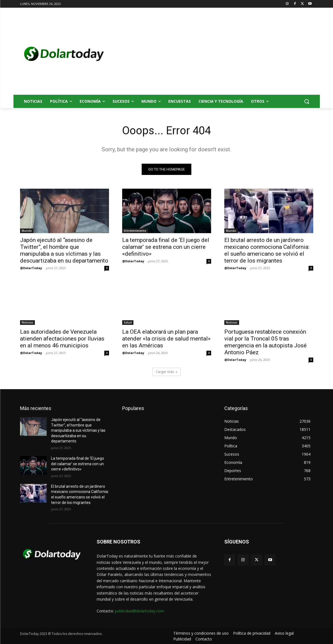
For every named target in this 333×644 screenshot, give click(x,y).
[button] (307, 101)
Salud (128, 322)
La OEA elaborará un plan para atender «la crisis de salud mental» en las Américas (166, 339)
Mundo (27, 231)
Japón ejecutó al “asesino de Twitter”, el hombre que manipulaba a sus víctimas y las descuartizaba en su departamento (64, 250)
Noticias (27, 322)
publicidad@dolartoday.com (140, 611)
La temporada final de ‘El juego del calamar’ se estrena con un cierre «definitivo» (166, 247)
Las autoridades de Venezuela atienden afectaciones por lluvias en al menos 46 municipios (62, 339)
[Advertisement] (211, 54)
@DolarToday (31, 268)
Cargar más (167, 372)
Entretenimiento (135, 231)
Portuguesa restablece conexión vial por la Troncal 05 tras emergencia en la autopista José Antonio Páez (265, 342)
